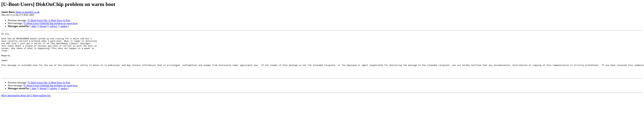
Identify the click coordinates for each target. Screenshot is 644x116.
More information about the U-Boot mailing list (26, 104)
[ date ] (34, 26)
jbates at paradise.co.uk (27, 12)
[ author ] (64, 26)
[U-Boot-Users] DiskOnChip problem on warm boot (51, 23)
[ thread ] (43, 26)
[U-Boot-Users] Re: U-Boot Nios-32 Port (49, 20)
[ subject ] (54, 26)
